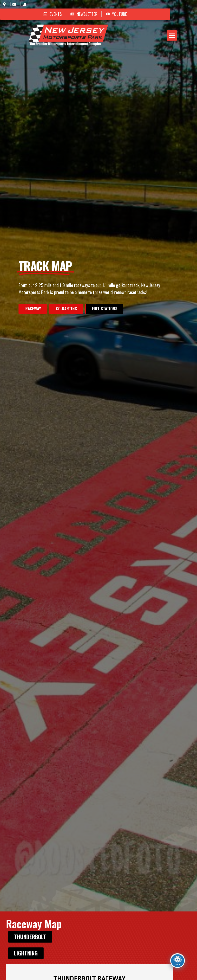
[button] (109, 27)
